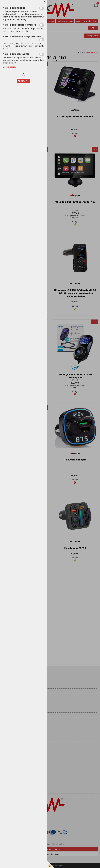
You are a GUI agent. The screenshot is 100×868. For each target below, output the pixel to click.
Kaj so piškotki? (9, 67)
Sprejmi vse (23, 81)
